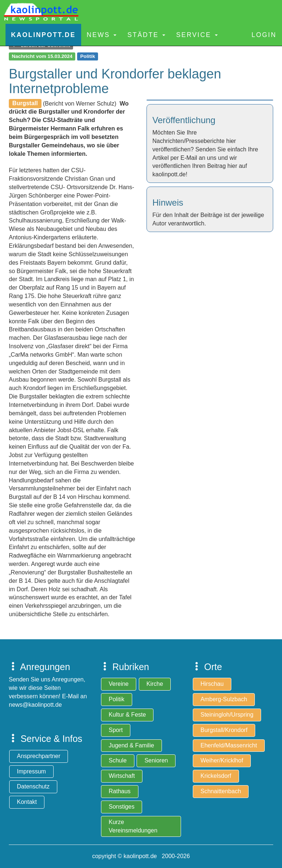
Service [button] (197, 35)
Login (264, 35)
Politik (117, 699)
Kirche (155, 684)
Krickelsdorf (216, 776)
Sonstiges (122, 807)
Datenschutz (33, 786)
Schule (118, 760)
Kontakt (27, 802)
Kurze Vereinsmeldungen (133, 826)
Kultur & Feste (127, 715)
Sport (116, 730)
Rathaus (120, 791)
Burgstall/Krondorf (224, 730)
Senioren (156, 760)
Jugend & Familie (131, 745)
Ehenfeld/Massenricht (229, 745)
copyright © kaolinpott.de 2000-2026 (141, 856)
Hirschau (212, 684)
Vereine (119, 684)
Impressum (31, 771)
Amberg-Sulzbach (224, 699)
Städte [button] (146, 35)
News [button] (102, 35)
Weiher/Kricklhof (222, 760)
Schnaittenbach (221, 791)
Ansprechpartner (39, 756)
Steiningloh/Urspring (227, 715)
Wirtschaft (122, 776)
